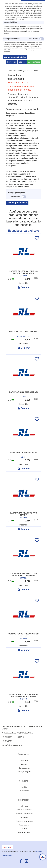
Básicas (22, 62)
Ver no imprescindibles (15, 57)
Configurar (11, 62)
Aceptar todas (34, 62)
